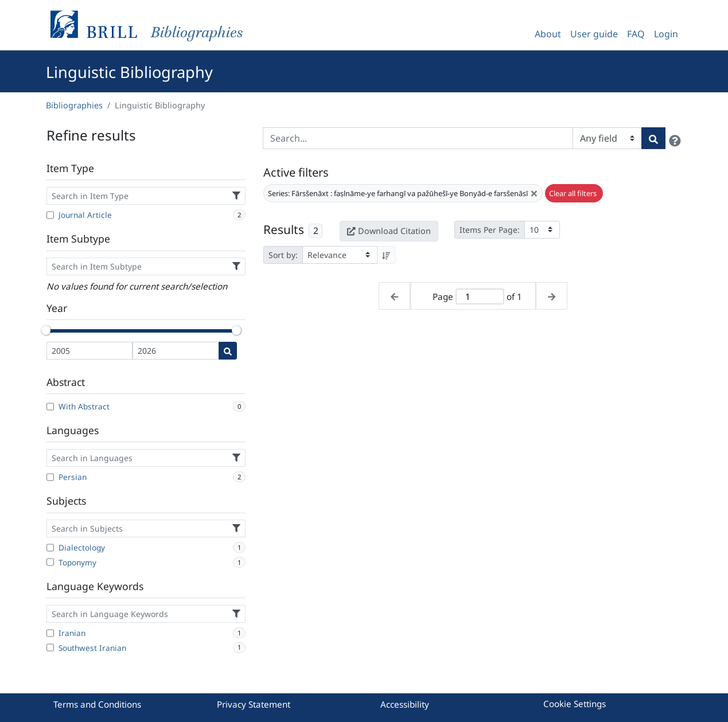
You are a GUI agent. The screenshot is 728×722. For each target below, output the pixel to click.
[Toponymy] (50, 562)
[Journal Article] (50, 215)
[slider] (46, 330)
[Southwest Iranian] (50, 647)
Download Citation (389, 231)
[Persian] (50, 477)
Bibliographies (74, 105)
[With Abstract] (50, 407)
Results (284, 229)
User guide (594, 34)
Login (666, 34)
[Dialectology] (50, 548)
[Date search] (228, 351)
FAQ (636, 34)
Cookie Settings (575, 704)
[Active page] (480, 297)
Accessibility (405, 704)
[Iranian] (50, 633)
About (548, 34)
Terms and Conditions (97, 704)
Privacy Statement (254, 704)
